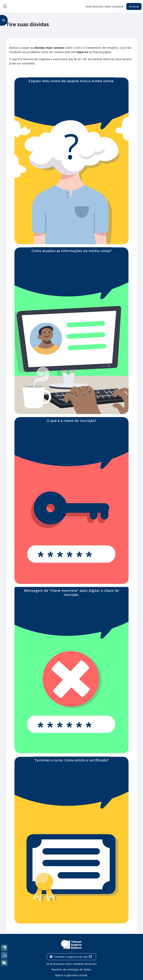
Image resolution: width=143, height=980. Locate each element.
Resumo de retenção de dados (71, 969)
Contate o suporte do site (71, 957)
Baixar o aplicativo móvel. (71, 975)
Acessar (134, 6)
